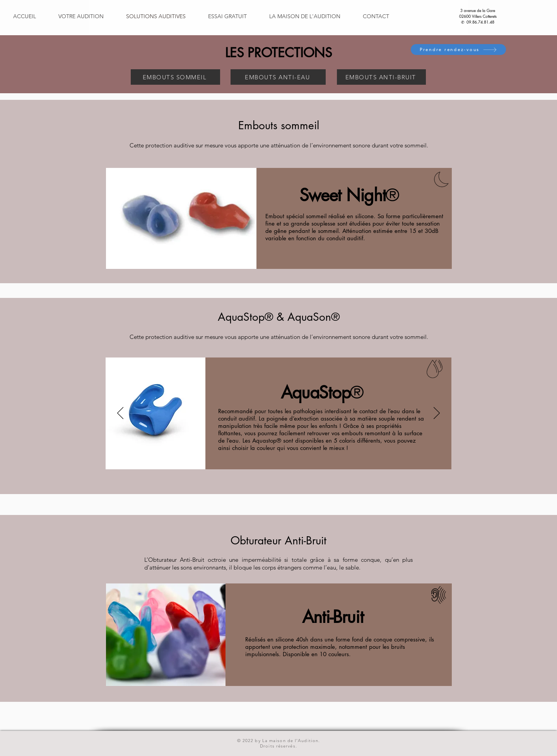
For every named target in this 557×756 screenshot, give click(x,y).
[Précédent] (120, 414)
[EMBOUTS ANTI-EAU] (278, 77)
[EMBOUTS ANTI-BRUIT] (381, 77)
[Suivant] (437, 414)
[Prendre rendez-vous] (458, 50)
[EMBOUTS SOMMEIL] (175, 77)
